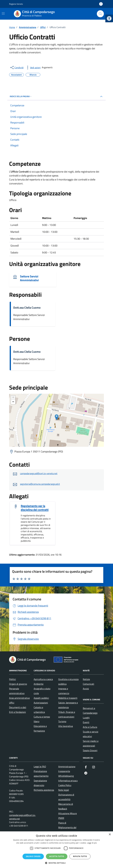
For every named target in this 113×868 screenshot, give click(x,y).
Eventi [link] (86, 722)
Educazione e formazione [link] (40, 728)
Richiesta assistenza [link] (44, 790)
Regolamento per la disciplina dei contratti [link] (35, 508)
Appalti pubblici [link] (41, 698)
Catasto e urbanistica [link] (39, 710)
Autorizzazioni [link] (41, 703)
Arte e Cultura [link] (90, 727)
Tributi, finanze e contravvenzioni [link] (67, 714)
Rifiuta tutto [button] (80, 856)
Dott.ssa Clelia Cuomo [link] (27, 308)
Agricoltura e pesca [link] (43, 679)
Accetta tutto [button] (57, 856)
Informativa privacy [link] (68, 781)
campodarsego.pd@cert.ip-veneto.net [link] (39, 473)
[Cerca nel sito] (100, 14)
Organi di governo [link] (18, 684)
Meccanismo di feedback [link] (66, 806)
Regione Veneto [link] (16, 4)
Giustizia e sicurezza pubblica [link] (68, 682)
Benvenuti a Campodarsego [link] (90, 711)
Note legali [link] (64, 790)
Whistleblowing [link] (66, 776)
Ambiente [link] (39, 684)
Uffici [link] (12, 703)
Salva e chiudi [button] (33, 856)
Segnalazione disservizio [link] (40, 783)
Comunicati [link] (89, 684)
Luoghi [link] (86, 718)
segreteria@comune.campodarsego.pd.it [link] (40, 484)
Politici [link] (13, 679)
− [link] (13, 402)
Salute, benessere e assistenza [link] (68, 705)
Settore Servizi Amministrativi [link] (29, 278)
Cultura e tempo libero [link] (42, 719)
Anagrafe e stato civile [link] (42, 691)
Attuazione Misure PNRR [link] (68, 816)
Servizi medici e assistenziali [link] (91, 743)
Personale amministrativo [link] (17, 691)
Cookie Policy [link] (65, 785)
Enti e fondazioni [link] (18, 712)
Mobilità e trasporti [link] (68, 698)
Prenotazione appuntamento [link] (41, 774)
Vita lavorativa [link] (66, 726)
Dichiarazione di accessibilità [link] (66, 797)
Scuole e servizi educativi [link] (91, 734)
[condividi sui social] (17, 68)
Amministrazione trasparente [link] (67, 769)
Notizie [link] (86, 679)
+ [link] (13, 398)
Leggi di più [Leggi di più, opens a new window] (92, 843)
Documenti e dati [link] (18, 707)
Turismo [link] (62, 721)
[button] (56, 863)
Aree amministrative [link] (19, 698)
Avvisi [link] (86, 689)
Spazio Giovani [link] (90, 750)
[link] (109, 18)
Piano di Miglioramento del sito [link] (67, 827)
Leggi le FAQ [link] (40, 766)
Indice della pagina (21, 96)
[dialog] (56, 850)
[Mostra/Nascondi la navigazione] (3, 13)
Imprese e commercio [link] (64, 691)
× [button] (110, 835)
